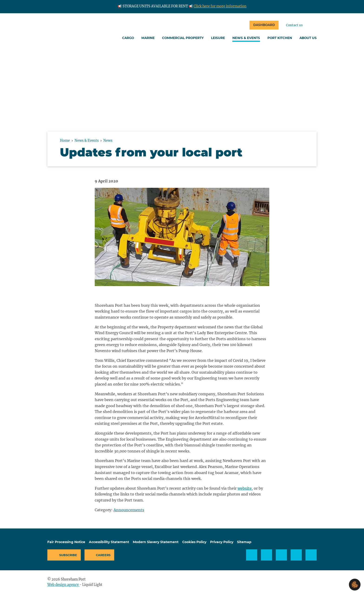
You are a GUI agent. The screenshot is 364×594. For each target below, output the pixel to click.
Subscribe (68, 555)
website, (245, 488)
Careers (103, 555)
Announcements (129, 510)
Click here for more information (220, 6)
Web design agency (63, 585)
